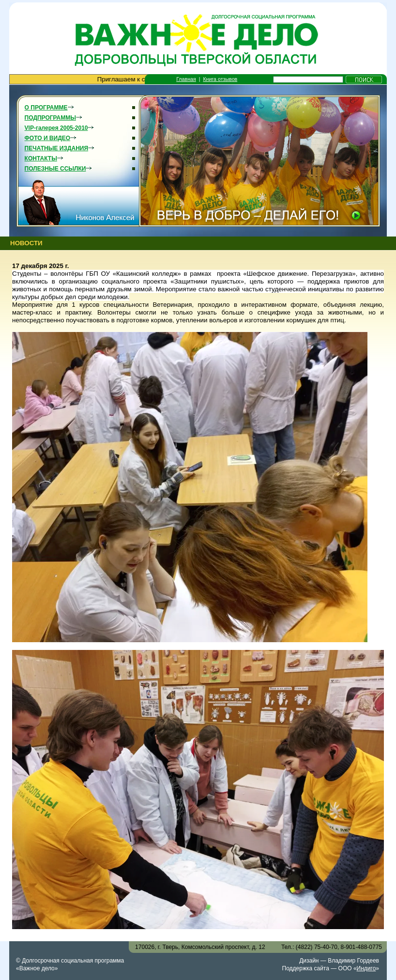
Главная (186, 79)
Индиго (366, 968)
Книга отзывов (220, 79)
